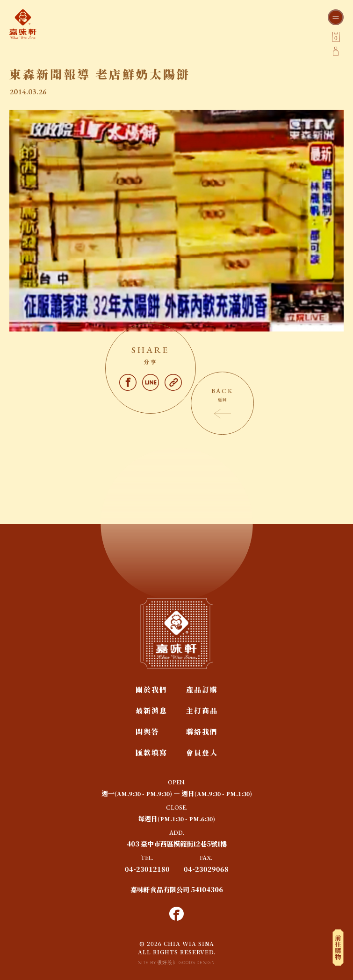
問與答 (148, 731)
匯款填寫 (151, 752)
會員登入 (202, 752)
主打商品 (202, 710)
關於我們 (151, 689)
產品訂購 (202, 689)
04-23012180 (147, 869)
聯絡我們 (202, 731)
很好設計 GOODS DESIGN (186, 962)
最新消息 (151, 710)
